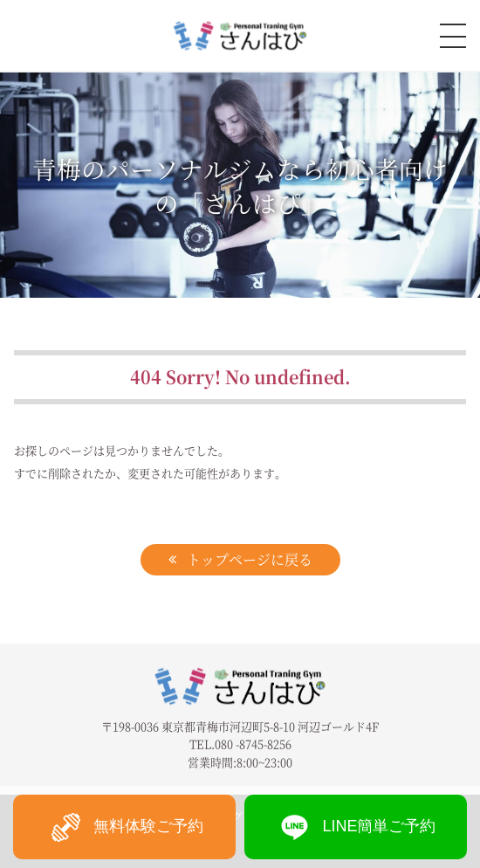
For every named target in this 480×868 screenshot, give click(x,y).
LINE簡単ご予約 (355, 827)
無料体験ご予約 (125, 827)
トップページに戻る (250, 559)
